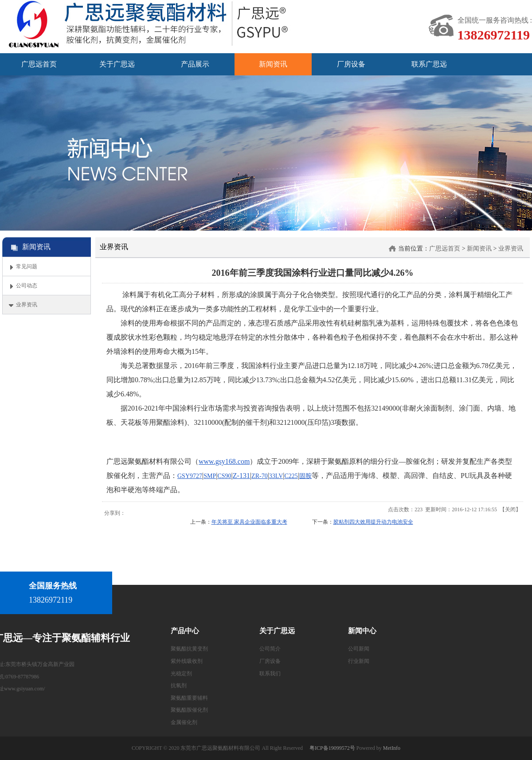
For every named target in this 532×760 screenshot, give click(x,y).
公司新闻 (359, 649)
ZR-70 (260, 476)
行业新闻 (359, 661)
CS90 (224, 476)
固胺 (305, 476)
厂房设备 (270, 661)
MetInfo (392, 748)
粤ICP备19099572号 (332, 748)
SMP (210, 476)
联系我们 (270, 674)
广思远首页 (445, 249)
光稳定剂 (181, 674)
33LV (276, 476)
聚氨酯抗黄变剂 (189, 649)
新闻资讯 (479, 249)
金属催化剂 (184, 722)
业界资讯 (511, 249)
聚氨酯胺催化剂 (189, 710)
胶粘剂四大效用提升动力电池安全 (373, 522)
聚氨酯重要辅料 (189, 698)
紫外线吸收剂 (187, 661)
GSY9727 (190, 476)
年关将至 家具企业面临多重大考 (249, 522)
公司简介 (270, 649)
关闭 (510, 509)
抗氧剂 (179, 686)
